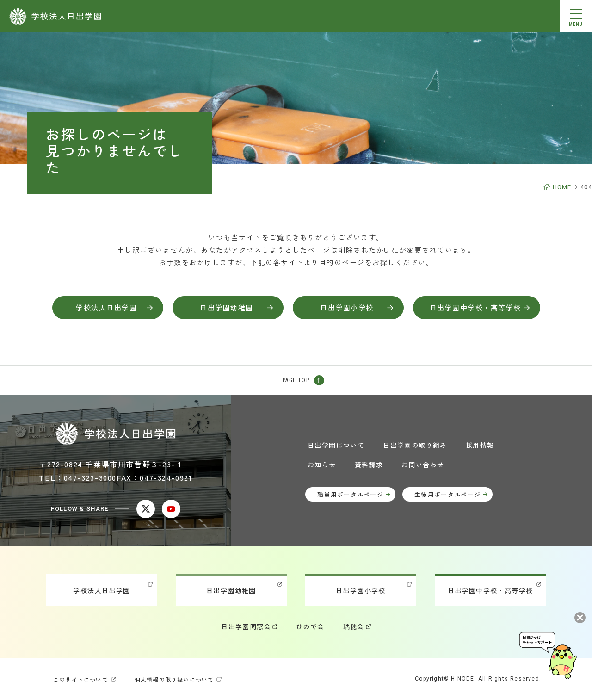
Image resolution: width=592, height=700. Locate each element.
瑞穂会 (354, 626)
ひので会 (310, 626)
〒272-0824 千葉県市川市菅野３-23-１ (111, 464)
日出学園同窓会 (246, 626)
